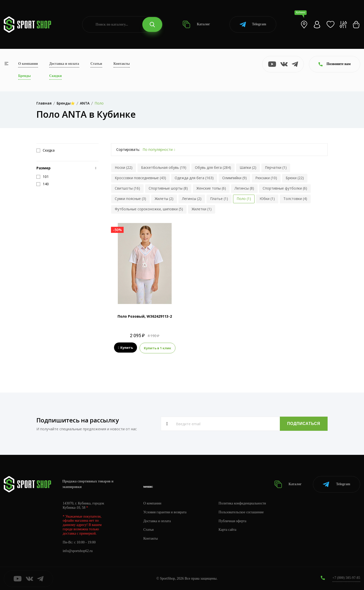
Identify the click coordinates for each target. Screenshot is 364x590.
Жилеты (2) (164, 199)
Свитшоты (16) (127, 188)
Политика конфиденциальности (243, 503)
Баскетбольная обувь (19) (164, 167)
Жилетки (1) (202, 209)
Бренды (24, 76)
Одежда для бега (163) (194, 178)
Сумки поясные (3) (130, 199)
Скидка (45, 150)
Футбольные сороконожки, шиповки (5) (149, 209)
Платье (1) (219, 199)
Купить (126, 348)
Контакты (122, 64)
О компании (28, 64)
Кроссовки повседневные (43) (140, 178)
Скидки (55, 76)
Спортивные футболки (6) (285, 188)
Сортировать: (128, 149)
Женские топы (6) (211, 188)
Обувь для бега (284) (213, 167)
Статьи (96, 64)
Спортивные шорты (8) (168, 188)
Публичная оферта (233, 521)
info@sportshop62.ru (78, 551)
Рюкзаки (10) (266, 178)
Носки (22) (124, 167)
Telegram (253, 24)
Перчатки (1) (276, 167)
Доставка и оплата (64, 64)
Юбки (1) (267, 199)
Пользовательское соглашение (242, 512)
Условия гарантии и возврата (165, 512)
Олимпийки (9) (234, 178)
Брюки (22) (295, 178)
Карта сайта (228, 529)
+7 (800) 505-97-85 (346, 577)
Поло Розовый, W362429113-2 (145, 316)
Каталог (196, 24)
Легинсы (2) (192, 199)
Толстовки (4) (295, 199)
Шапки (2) (248, 167)
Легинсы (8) (244, 188)
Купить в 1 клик (157, 348)
